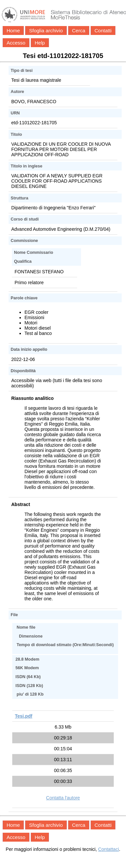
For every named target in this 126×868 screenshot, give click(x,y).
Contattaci (109, 849)
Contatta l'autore (63, 798)
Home (13, 30)
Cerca (79, 30)
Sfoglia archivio (46, 30)
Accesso (16, 43)
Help (40, 43)
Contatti (103, 30)
